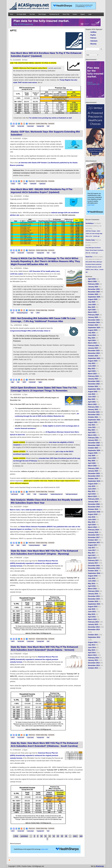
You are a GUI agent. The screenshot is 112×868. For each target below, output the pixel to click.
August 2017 (93, 545)
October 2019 (93, 479)
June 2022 (92, 397)
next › (75, 836)
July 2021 (92, 425)
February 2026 (93, 284)
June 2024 (92, 335)
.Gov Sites (32, 14)
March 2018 (92, 527)
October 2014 (93, 635)
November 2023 (94, 353)
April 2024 (92, 340)
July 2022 (92, 394)
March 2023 (92, 374)
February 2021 (93, 438)
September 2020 (94, 450)
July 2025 (92, 302)
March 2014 (92, 655)
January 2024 (93, 348)
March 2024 (92, 343)
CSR (35, 494)
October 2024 (93, 325)
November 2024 (94, 322)
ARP (22, 494)
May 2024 (92, 338)
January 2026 (93, 287)
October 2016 (93, 571)
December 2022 (94, 381)
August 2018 (93, 514)
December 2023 (94, 351)
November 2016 (94, 568)
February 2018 (93, 530)
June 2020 (92, 458)
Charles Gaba (90, 240)
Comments (51, 124)
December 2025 (94, 289)
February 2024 (93, 345)
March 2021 (92, 435)
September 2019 (94, 481)
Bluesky (93, 44)
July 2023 (92, 363)
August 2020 (93, 453)
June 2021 (92, 427)
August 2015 (93, 607)
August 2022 (93, 392)
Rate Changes (42, 14)
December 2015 (94, 596)
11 (45, 836)
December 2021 (94, 412)
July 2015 (92, 609)
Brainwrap (100, 866)
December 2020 (94, 443)
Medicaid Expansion (22, 313)
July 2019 (92, 486)
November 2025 (94, 292)
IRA (48, 126)
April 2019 (92, 494)
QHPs (40, 382)
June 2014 (92, 648)
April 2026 (92, 279)
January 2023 (93, 379)
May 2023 (92, 369)
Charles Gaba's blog (41, 124)
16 (66, 836)
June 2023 (92, 366)
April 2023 (92, 371)
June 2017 (92, 550)
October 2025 (93, 294)
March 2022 (92, 404)
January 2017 (93, 563)
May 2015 (92, 614)
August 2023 (93, 361)
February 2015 (93, 622)
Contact (75, 14)
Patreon (93, 38)
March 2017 (92, 558)
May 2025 (92, 307)
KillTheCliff (33, 184)
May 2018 (92, 522)
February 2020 (93, 468)
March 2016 (92, 589)
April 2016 (92, 586)
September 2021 (94, 420)
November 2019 (94, 476)
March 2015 (92, 619)
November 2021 (94, 415)
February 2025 (93, 315)
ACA (13, 313)
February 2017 (93, 560)
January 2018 (93, 532)
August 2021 (93, 422)
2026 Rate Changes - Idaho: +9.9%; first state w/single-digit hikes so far (94, 234)
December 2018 (94, 504)
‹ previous (24, 836)
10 (41, 836)
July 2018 (92, 517)
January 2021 (93, 440)
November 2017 (94, 537)
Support (83, 14)
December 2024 (94, 320)
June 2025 (92, 305)
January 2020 (93, 471)
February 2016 (93, 591)
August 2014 (93, 642)
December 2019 (94, 473)
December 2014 (94, 627)
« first (16, 836)
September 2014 (94, 637)
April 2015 (92, 617)
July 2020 (92, 456)
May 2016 (92, 584)
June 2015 (92, 612)
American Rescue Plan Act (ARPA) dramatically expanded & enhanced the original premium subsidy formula (34, 563)
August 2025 (93, 299)
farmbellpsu (90, 223)
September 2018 (94, 512)
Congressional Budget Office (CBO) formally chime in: (30, 331)
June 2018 (92, 520)
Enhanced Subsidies (34, 545)
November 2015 (94, 599)
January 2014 (93, 660)
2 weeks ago (96, 236)
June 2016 (92, 581)
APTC (13, 126)
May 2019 (92, 491)
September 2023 (94, 358)
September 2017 (94, 543)
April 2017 (92, 555)
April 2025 (92, 310)
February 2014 (93, 658)
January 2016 (93, 594)
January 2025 (93, 317)
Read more (32, 123)
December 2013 (94, 663)
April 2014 (92, 653)
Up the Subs (30, 126)
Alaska (13, 184)
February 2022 (93, 407)
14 (58, 836)
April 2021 (92, 432)
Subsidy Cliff (40, 126)
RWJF (45, 545)
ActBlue (93, 32)
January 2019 (93, 502)
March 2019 (92, 496)
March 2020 (92, 466)
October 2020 (93, 448)
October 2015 (93, 601)
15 (62, 836)
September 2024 (94, 328)
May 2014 (92, 650)
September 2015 (94, 604)
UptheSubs (42, 184)
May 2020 (92, 461)
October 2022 (93, 386)
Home (12, 14)
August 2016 (93, 576)
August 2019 (93, 484)
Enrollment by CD (54, 14)
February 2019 (93, 499)
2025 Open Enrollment (72, 494)
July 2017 (92, 548)
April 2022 (92, 402)
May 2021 (92, 430)
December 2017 (94, 535)
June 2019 (92, 489)
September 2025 (94, 297)
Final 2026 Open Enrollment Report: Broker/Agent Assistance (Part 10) (95, 250)
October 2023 (93, 356)
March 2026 (92, 281)
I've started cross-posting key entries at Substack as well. (50, 118)
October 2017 (93, 540)
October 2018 (93, 509)
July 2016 (92, 578)
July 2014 (92, 645)
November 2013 (94, 665)
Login (90, 14)
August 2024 (93, 330)
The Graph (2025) (21, 14)
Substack (94, 41)
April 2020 (92, 463)
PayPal (93, 35)
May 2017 (92, 553)
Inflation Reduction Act (57, 494)
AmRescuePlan (43, 494)
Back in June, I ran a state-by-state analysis (26, 510)
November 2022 (94, 384)
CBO (13, 382)
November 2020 (94, 445)
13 (54, 836)
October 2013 (93, 668)
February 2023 (93, 376)
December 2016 (94, 566)
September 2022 (94, 389)
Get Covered (14, 494)
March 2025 (92, 312)
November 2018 (94, 507)
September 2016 (94, 573)
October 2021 (93, 417)
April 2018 (92, 525)
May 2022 (92, 399)
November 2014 (94, 630)
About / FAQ (66, 14)
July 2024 (92, 333)
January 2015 (93, 624)
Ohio (54, 253)
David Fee (89, 257)
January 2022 (93, 409)
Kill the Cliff (21, 126)
